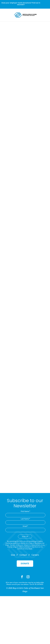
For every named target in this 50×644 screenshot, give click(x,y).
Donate (25, 563)
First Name (25, 511)
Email (25, 526)
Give (13, 555)
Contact (23, 555)
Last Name (25, 519)
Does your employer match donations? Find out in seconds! (21, 4)
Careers (35, 555)
